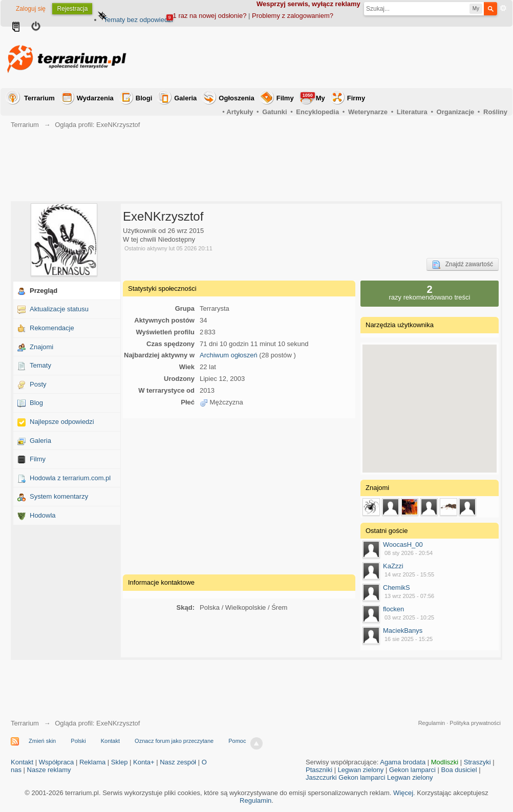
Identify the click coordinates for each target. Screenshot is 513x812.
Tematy (40, 365)
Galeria (185, 98)
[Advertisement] (321, 57)
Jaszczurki (321, 777)
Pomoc (237, 741)
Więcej (403, 793)
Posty (38, 384)
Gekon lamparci (412, 770)
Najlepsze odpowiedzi (62, 422)
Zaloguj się (31, 9)
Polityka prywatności (475, 723)
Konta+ (144, 762)
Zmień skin (42, 741)
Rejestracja (72, 9)
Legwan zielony (361, 770)
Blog (36, 403)
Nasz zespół (178, 762)
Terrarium (39, 98)
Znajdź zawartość (463, 265)
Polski (78, 741)
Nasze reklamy (49, 770)
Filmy (285, 98)
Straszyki (477, 762)
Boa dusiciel (459, 770)
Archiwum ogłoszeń (229, 355)
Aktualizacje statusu (59, 309)
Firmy (356, 98)
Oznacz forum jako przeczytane (174, 741)
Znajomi (41, 347)
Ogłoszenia (236, 98)
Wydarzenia (95, 98)
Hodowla (43, 515)
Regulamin (432, 723)
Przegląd (44, 291)
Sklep (120, 762)
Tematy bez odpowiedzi (138, 20)
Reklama (92, 762)
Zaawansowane (503, 8)
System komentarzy (59, 496)
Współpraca (57, 762)
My (313, 97)
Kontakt (110, 741)
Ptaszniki (319, 770)
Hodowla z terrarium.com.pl (70, 478)
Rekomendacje (52, 328)
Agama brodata (403, 762)
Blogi (144, 98)
